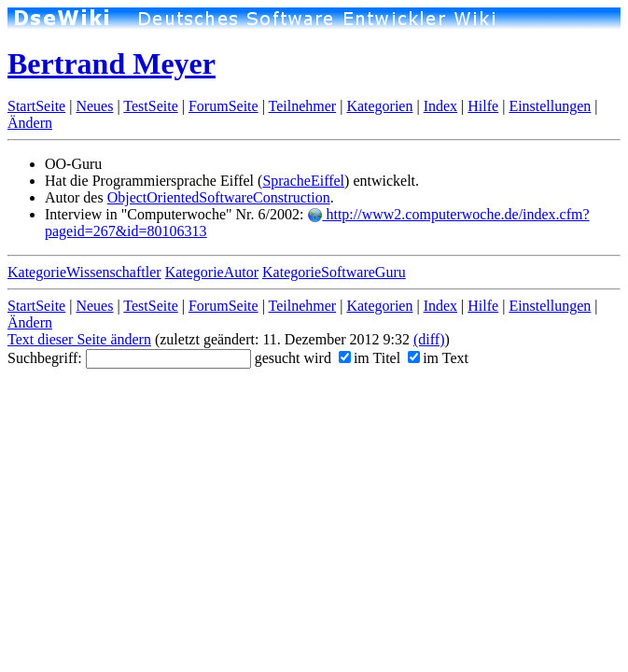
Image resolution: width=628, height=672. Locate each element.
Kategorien (379, 106)
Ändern (30, 123)
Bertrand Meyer (112, 63)
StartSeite (36, 106)
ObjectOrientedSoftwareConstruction (219, 197)
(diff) (429, 339)
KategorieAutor (212, 272)
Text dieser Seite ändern (79, 339)
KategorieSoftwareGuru (334, 272)
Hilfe (483, 106)
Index (440, 106)
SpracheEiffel (303, 181)
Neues (94, 106)
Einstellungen (550, 106)
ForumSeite (223, 106)
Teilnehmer (303, 106)
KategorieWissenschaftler (84, 272)
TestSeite (150, 106)
